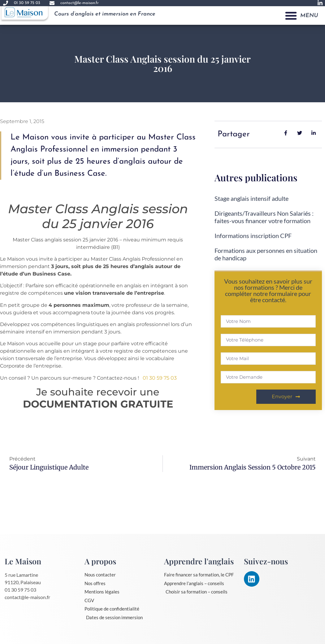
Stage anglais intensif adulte (251, 198)
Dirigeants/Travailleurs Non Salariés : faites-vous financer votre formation (264, 217)
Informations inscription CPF (253, 236)
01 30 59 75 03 (160, 378)
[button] (291, 11)
